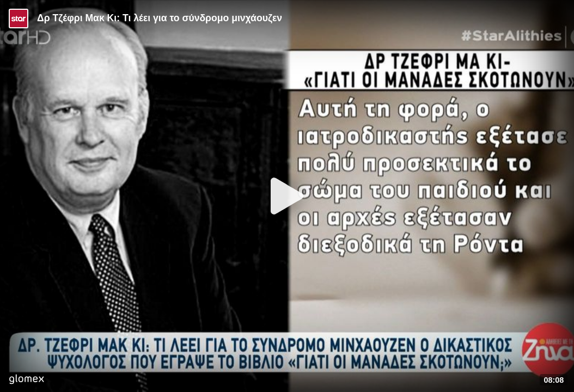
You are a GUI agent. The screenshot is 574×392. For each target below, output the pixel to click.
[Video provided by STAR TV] (19, 19)
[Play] (287, 196)
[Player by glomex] (26, 380)
